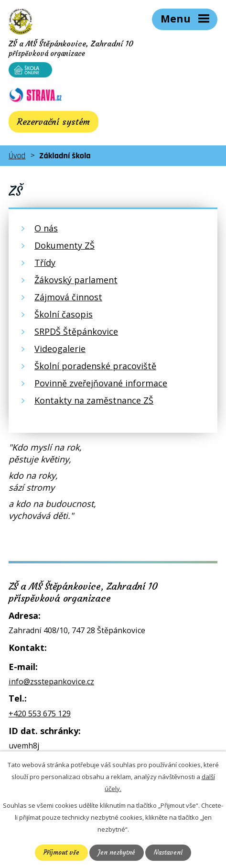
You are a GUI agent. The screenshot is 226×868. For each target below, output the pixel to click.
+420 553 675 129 (40, 714)
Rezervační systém (54, 122)
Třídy (45, 263)
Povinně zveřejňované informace (101, 383)
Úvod (17, 156)
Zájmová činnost (68, 297)
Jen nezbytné (117, 852)
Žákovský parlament (76, 280)
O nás (46, 228)
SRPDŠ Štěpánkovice (76, 331)
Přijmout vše (61, 852)
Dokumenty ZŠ (65, 245)
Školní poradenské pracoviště (95, 366)
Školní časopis (64, 314)
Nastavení (168, 852)
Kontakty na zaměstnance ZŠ (94, 400)
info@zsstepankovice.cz (51, 681)
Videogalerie (60, 349)
